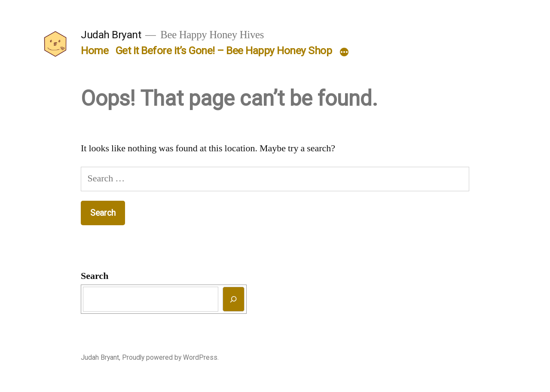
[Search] (234, 299)
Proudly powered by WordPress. (170, 357)
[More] (344, 52)
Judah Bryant (111, 35)
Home (95, 51)
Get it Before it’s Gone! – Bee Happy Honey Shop (224, 51)
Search (95, 276)
